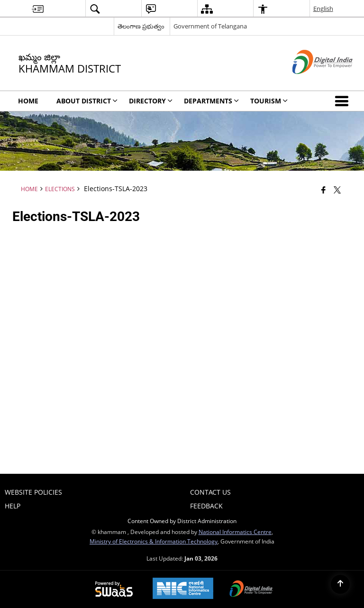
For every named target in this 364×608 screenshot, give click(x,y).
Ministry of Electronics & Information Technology (154, 541)
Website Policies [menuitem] (33, 492)
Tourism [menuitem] (269, 101)
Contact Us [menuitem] (210, 492)
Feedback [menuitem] (206, 506)
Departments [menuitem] (211, 101)
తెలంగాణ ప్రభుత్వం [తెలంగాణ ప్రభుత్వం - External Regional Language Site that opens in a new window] (141, 26)
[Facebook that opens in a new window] (323, 190)
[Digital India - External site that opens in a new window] (311, 82)
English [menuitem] (323, 9)
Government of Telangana (210, 26)
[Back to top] (340, 584)
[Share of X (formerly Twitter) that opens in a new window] (337, 190)
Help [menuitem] (13, 506)
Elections (60, 189)
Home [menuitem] (28, 101)
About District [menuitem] (87, 101)
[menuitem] (38, 9)
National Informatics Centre (235, 532)
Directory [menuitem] (151, 101)
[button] (344, 101)
